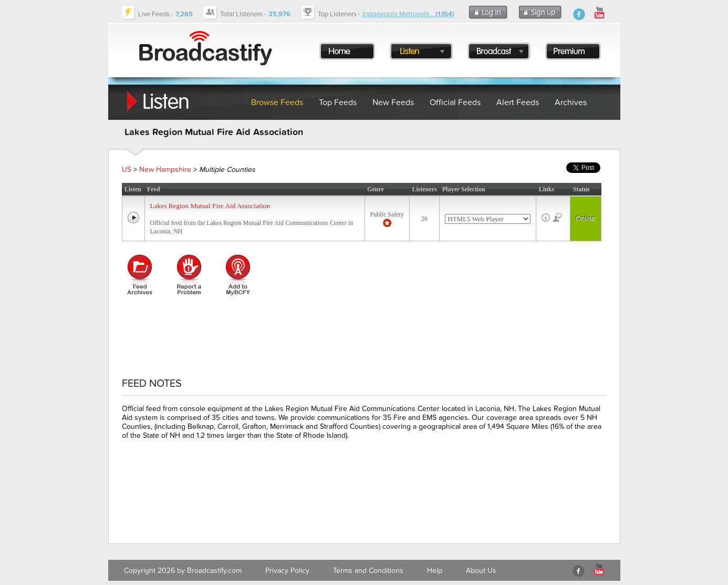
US (127, 170)
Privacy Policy (287, 571)
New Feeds (393, 102)
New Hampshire (165, 170)
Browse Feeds (277, 102)
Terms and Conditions (368, 571)
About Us (481, 571)
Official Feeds (455, 102)
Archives (571, 102)
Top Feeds (338, 102)
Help (435, 571)
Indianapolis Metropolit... (408, 14)
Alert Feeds (518, 102)
